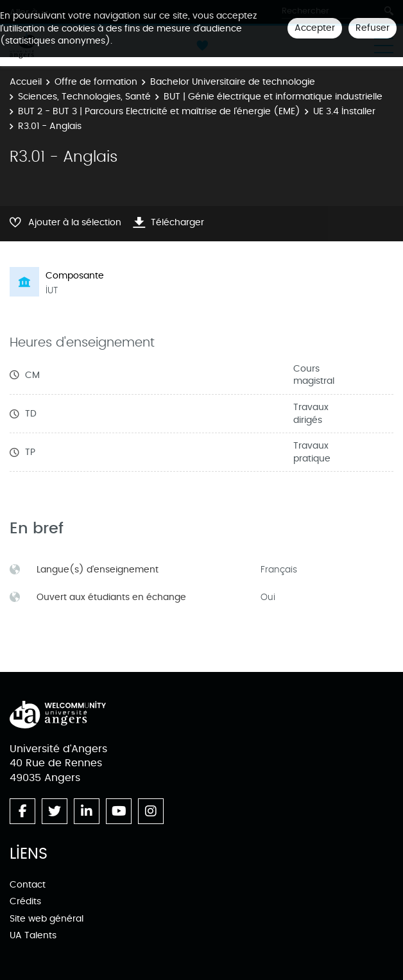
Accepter (315, 28)
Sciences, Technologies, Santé (84, 97)
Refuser (373, 28)
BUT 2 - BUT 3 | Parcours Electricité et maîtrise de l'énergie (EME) (159, 111)
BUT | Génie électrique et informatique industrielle (273, 97)
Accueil (26, 82)
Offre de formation (96, 82)
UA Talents (33, 935)
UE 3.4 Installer (344, 111)
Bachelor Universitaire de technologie (233, 82)
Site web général (47, 919)
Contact (28, 885)
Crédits (25, 901)
